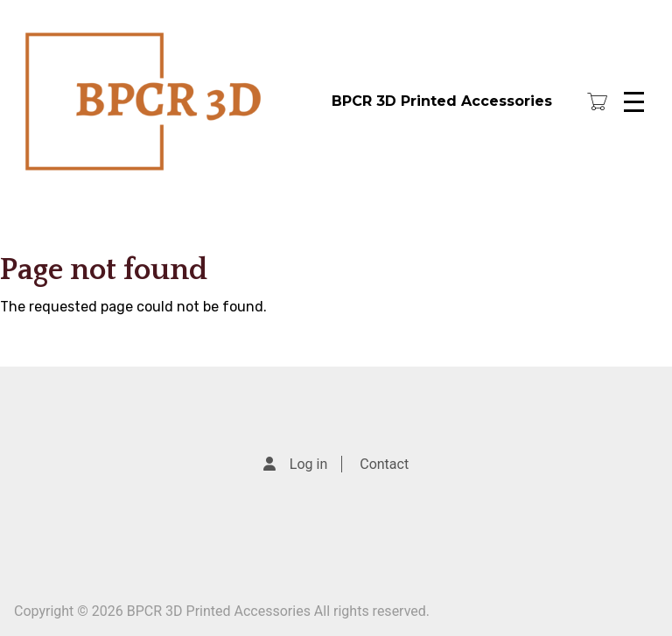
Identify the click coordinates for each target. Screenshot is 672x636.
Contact (384, 464)
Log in (308, 464)
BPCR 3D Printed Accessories (442, 101)
